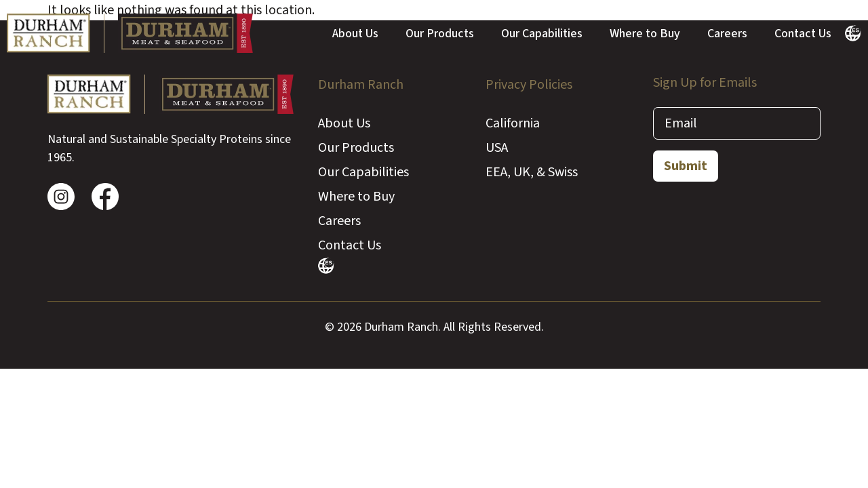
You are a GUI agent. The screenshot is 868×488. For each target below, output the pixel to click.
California (513, 123)
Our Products (440, 34)
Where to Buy (645, 34)
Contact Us (803, 34)
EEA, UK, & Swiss (532, 172)
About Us (355, 34)
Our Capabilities (542, 34)
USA (497, 148)
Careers (727, 34)
